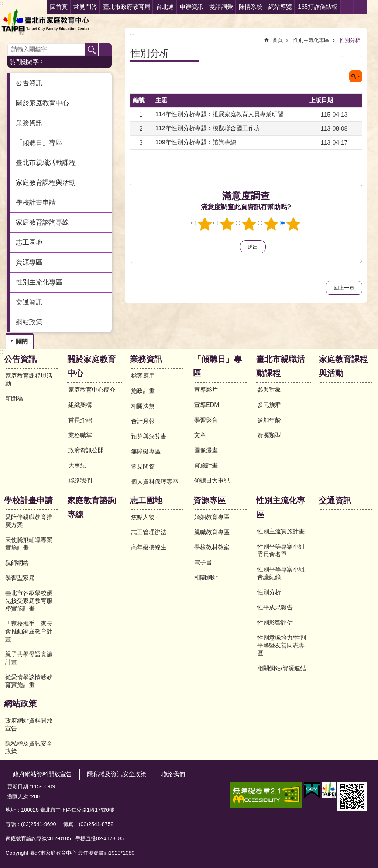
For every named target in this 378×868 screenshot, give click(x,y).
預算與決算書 (149, 436)
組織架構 (80, 405)
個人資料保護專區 (155, 482)
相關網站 (206, 577)
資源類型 (269, 435)
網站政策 (20, 704)
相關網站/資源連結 (282, 668)
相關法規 (143, 406)
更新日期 (18, 786)
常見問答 (143, 466)
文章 (200, 435)
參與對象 (269, 390)
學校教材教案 (212, 547)
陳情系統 (251, 7)
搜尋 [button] (92, 50)
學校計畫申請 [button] (36, 203)
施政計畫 (143, 391)
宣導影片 (206, 390)
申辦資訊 (192, 7)
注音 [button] (357, 52)
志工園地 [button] (29, 242)
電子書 (203, 562)
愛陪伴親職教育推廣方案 (29, 521)
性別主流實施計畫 (281, 531)
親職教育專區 (212, 532)
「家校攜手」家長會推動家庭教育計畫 (29, 631)
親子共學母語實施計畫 (29, 658)
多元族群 (269, 405)
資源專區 (209, 500)
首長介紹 (80, 420)
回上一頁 (344, 288)
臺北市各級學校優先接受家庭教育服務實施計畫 (29, 601)
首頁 (278, 40)
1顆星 (205, 224)
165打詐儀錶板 (318, 7)
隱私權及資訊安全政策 (29, 747)
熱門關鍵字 (24, 62)
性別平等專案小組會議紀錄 (281, 573)
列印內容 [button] (347, 52)
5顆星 (293, 224)
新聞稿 (14, 399)
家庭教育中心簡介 (92, 390)
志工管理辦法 (149, 532)
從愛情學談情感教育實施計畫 (29, 681)
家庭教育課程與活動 (46, 183)
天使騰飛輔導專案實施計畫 (29, 544)
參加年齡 (269, 420)
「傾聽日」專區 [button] (39, 143)
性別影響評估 (275, 623)
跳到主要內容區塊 (4, 4)
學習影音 (206, 420)
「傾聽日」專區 (217, 366)
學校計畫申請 (28, 500)
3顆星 (249, 224)
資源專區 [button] (29, 262)
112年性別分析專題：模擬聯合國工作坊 (208, 128)
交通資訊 (29, 302)
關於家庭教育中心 (92, 366)
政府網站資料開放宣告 (29, 725)
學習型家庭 (20, 578)
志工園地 (146, 500)
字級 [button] (360, 7)
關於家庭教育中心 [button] (42, 103)
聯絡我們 (80, 480)
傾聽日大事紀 (212, 480)
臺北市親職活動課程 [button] (46, 163)
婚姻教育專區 (212, 517)
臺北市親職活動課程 (281, 366)
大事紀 (77, 465)
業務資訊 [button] (29, 123)
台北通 (165, 7)
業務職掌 (80, 435)
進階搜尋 (105, 50)
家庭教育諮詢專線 (42, 222)
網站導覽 (280, 7)
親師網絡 (17, 563)
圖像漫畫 (206, 450)
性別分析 (350, 40)
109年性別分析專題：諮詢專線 (196, 142)
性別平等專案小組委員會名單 (281, 550)
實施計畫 (206, 465)
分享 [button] (347, 7)
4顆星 (271, 224)
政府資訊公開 (86, 450)
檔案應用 (143, 376)
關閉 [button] (356, 76)
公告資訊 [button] (29, 83)
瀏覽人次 (18, 796)
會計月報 (143, 421)
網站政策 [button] (29, 322)
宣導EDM (207, 405)
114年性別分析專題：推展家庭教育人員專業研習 (219, 114)
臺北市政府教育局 (127, 7)
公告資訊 (20, 359)
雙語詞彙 (221, 7)
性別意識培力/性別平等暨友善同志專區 (282, 645)
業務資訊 (146, 359)
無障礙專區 (146, 451)
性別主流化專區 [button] (39, 282)
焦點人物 (143, 517)
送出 (233, 247)
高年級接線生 (149, 547)
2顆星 (227, 224)
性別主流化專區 (311, 40)
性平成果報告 (275, 607)
